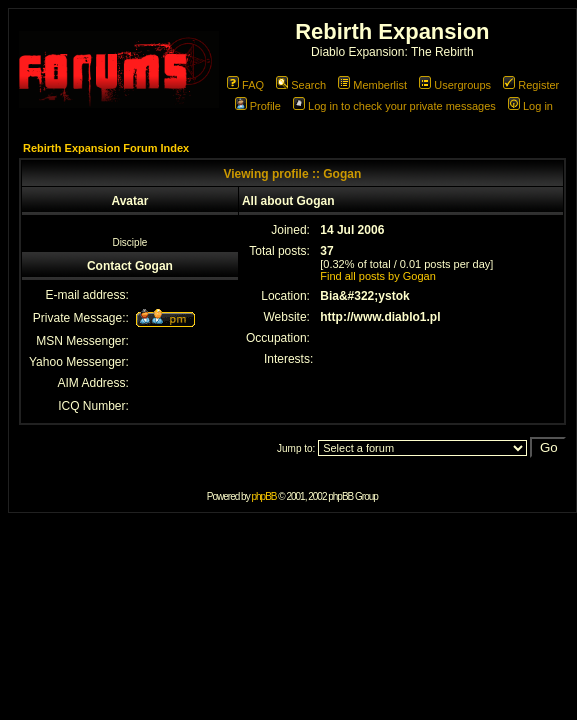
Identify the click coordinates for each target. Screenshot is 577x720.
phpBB (263, 496)
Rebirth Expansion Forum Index (106, 148)
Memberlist (372, 85)
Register (531, 85)
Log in (530, 106)
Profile (258, 106)
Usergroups (455, 85)
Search (301, 85)
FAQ (245, 85)
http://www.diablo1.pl (380, 317)
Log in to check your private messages (394, 106)
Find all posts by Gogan (378, 276)
